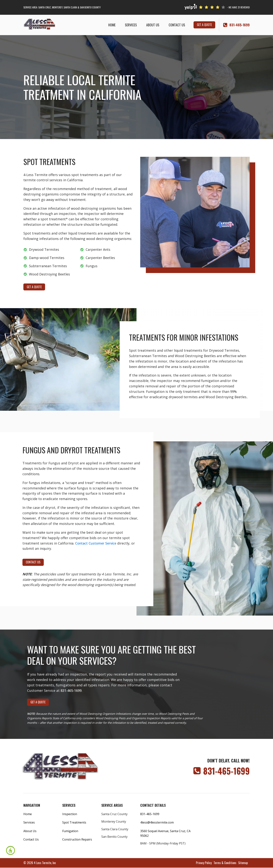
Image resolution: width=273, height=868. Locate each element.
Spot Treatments (74, 822)
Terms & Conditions (225, 863)
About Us (153, 25)
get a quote (204, 25)
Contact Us (177, 25)
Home (112, 25)
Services (131, 25)
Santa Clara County (115, 829)
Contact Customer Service (96, 543)
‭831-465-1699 (240, 25)
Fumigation (70, 831)
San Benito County (114, 837)
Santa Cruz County (114, 814)
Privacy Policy (204, 863)
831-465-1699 (71, 690)
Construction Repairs (77, 839)
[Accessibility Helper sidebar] (10, 850)
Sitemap (243, 863)
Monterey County (114, 821)
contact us (33, 562)
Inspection (70, 814)
